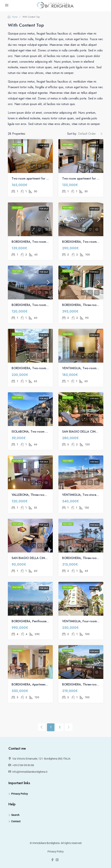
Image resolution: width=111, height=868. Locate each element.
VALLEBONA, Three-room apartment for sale (42, 495)
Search (15, 815)
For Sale (44, 145)
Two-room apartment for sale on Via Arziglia (42, 178)
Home (15, 17)
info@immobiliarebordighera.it (30, 772)
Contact (16, 821)
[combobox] (90, 134)
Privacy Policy (20, 794)
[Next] (69, 727)
